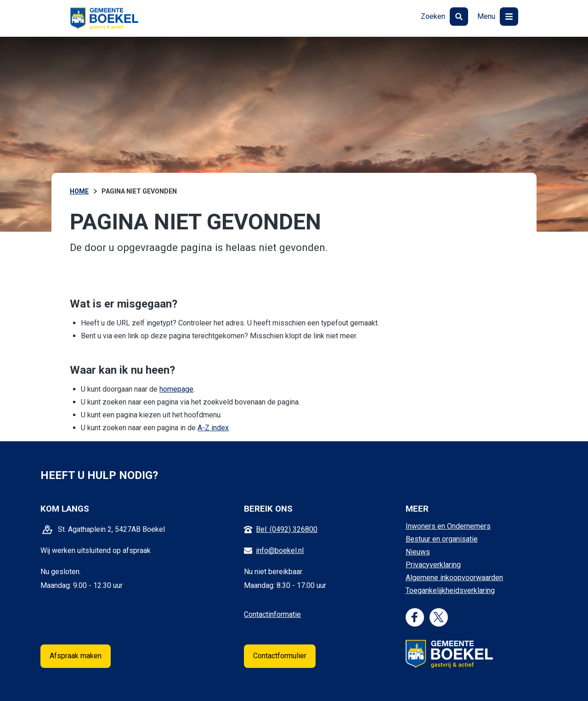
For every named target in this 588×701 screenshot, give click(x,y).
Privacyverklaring (433, 565)
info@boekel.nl (280, 550)
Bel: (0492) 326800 (287, 529)
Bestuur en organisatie (442, 539)
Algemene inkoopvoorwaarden (454, 578)
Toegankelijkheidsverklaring (450, 590)
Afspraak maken (76, 656)
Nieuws (418, 552)
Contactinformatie (272, 614)
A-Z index (213, 428)
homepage (176, 389)
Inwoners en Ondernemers (448, 526)
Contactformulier (280, 656)
